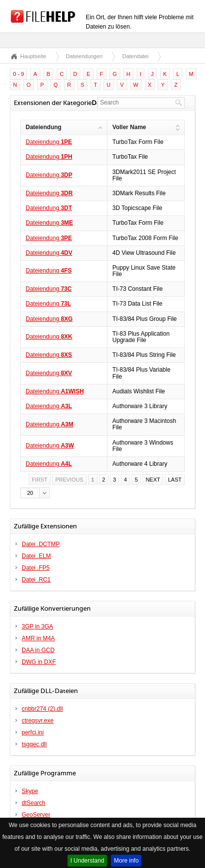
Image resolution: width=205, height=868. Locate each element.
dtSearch (34, 803)
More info (126, 861)
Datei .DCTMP (41, 544)
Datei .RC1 (36, 580)
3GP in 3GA (37, 626)
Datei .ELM (36, 556)
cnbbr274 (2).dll (42, 709)
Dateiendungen (85, 56)
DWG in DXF (39, 662)
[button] (35, 493)
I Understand (87, 861)
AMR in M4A (38, 638)
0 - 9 (19, 74)
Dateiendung (49, 142)
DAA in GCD (38, 650)
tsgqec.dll (34, 744)
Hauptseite (33, 56)
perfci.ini (33, 732)
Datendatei (135, 56)
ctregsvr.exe (38, 721)
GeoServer (36, 815)
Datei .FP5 (36, 568)
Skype (30, 791)
